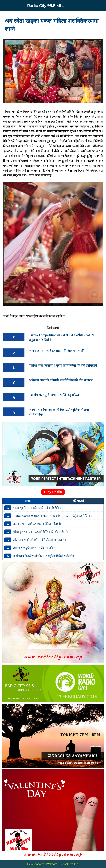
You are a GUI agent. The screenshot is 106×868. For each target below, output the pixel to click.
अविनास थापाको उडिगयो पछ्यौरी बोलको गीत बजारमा (61, 380)
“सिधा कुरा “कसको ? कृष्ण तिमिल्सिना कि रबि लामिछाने (63, 366)
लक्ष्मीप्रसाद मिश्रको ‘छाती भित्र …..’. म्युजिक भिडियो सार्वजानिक (59, 412)
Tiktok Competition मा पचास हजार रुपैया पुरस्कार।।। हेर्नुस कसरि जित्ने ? (63, 338)
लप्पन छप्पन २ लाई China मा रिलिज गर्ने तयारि (57, 351)
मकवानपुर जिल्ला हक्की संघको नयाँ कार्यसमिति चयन (39, 508)
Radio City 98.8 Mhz (46, 6)
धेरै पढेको (78, 501)
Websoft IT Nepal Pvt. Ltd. (62, 864)
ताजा (28, 501)
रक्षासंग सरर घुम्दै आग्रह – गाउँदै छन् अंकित (54, 395)
